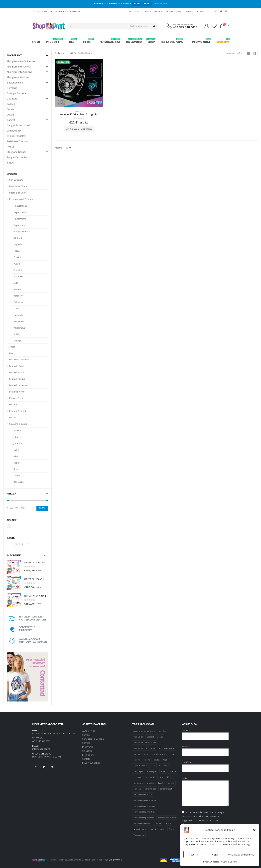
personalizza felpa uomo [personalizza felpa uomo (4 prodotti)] (145, 800)
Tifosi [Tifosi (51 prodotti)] (171, 829)
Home (36, 42)
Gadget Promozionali (18, 125)
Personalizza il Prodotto (21, 199)
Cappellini (18, 244)
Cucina (10, 109)
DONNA (147, 4)
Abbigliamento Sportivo (20, 72)
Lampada (18, 315)
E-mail (186, 746)
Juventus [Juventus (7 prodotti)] (173, 771)
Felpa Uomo (19, 225)
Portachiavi (19, 328)
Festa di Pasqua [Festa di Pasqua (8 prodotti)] (140, 766)
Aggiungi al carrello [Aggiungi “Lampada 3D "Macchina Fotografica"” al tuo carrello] (79, 129)
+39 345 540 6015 (113, 860)
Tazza (17, 251)
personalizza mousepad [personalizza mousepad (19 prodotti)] (144, 806)
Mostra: (230, 53)
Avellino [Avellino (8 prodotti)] (163, 731)
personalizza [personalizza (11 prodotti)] (150, 789)
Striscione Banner (16, 152)
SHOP (151, 41)
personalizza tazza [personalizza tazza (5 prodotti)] (142, 823)
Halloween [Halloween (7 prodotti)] (164, 766)
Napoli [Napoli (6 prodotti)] (160, 783)
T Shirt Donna (20, 206)
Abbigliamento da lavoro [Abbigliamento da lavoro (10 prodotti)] (145, 731)
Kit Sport (18, 238)
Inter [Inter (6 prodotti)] (163, 771)
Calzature (12, 99)
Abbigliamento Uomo (18, 77)
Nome (186, 730)
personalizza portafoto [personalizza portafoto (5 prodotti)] (144, 818)
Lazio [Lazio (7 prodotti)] (161, 777)
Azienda (158, 11)
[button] (254, 830)
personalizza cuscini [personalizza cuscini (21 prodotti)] (143, 794)
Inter (16, 437)
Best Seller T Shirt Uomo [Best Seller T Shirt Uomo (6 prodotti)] (145, 748)
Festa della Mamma (19, 359)
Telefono (188, 762)
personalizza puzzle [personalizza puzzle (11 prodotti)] (167, 818)
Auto (16, 283)
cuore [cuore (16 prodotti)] (173, 754)
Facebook (36, 767)
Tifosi (88, 41)
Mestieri (13, 404)
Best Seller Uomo (18, 193)
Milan (16, 456)
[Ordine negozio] (81, 53)
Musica (13, 417)
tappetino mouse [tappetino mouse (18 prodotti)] (157, 829)
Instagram (52, 767)
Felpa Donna (20, 212)
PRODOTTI (55, 41)
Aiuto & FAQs (89, 731)
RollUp (17, 334)
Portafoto (18, 270)
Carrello (189, 11)
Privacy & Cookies (210, 862)
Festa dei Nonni (17, 392)
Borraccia (12, 88)
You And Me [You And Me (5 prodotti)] (139, 835)
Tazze (10, 163)
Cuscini (11, 115)
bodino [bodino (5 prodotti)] (137, 754)
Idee (72, 41)
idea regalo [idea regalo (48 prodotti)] (139, 771)
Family (12, 353)
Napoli (17, 463)
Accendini (18, 276)
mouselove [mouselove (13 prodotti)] (139, 783)
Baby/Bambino (15, 83)
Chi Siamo (87, 751)
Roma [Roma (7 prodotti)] (168, 823)
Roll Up (11, 147)
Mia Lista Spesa (174, 11)
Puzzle (17, 264)
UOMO (137, 4)
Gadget (11, 120)
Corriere (147, 11)
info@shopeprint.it (42, 749)
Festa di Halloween (19, 385)
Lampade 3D (79, 111)
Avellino (17, 430)
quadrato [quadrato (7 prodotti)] (158, 823)
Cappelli (11, 104)
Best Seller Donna (18, 186)
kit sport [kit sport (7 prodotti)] (137, 777)
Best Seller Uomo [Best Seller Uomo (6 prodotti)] (167, 748)
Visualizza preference (241, 854)
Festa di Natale (17, 372)
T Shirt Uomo (20, 219)
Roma (16, 469)
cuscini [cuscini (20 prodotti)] (137, 760)
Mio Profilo (134, 11)
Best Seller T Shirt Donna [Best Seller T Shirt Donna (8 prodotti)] (145, 743)
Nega (215, 854)
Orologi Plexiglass (17, 136)
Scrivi (185, 778)
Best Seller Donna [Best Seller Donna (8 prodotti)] (155, 737)
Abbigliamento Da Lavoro (21, 61)
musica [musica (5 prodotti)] (150, 783)
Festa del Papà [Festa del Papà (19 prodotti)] (161, 760)
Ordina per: (61, 53)
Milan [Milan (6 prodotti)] (170, 777)
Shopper (18, 341)
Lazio (16, 450)
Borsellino (19, 296)
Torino (17, 475)
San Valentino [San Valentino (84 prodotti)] (140, 829)
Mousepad (19, 321)
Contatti (86, 759)
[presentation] (45, 555)
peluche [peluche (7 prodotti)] (137, 789)
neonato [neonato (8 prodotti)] (171, 783)
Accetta (193, 854)
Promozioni (88, 755)
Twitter (44, 767)
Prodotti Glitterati (18, 411)
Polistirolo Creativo (17, 141)
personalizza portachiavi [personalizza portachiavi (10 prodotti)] (145, 812)
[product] (79, 83)
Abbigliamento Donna (19, 67)
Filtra (42, 508)
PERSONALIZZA (110, 41)
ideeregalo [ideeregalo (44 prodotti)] (152, 771)
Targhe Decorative (17, 157)
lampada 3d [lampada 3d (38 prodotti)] (150, 777)
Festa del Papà (17, 366)
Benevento (19, 482)
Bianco (9, 526)
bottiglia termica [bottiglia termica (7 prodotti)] (159, 754)
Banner (17, 289)
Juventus (18, 443)
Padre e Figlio (16, 398)
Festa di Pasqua (17, 379)
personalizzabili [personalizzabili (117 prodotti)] (167, 789)
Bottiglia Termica (16, 93)
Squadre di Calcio (18, 424)
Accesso (200, 11)
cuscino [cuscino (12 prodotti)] (147, 760)
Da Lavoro (134, 41)
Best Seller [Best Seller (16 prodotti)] (138, 737)
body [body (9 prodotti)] (146, 754)
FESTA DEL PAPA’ (172, 41)
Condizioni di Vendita (93, 739)
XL (28, 544)
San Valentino (16, 180)
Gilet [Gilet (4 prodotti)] (153, 766)
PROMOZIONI (201, 41)
